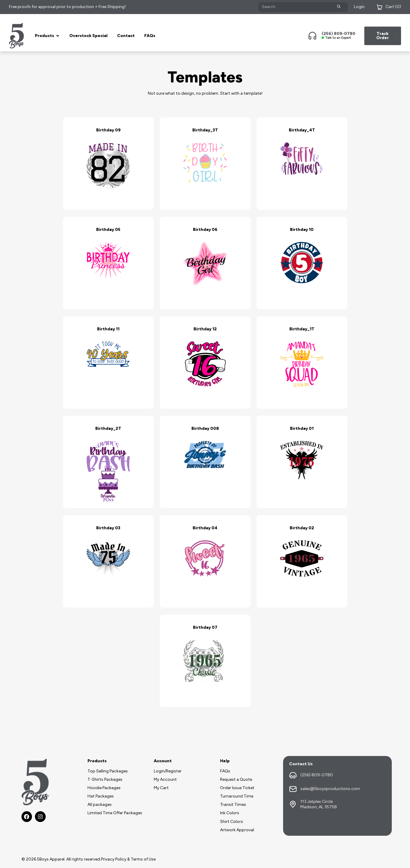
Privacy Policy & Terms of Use (128, 859)
